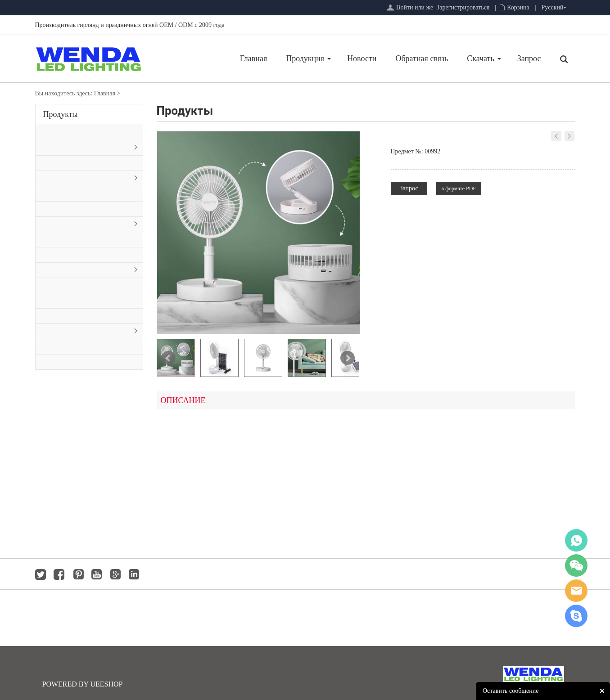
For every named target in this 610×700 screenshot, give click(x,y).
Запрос (483, 58)
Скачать (434, 58)
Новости (316, 58)
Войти (404, 7)
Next (348, 358)
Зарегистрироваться (463, 7)
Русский (553, 7)
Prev (168, 358)
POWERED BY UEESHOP (83, 684)
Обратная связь (376, 58)
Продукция (259, 58)
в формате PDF (459, 188)
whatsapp (576, 540)
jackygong (576, 591)
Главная (207, 58)
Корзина (518, 7)
